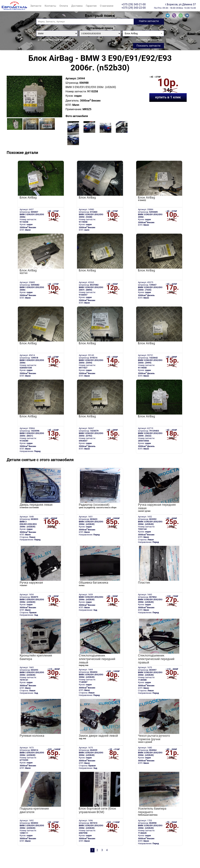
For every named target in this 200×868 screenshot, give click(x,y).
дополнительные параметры (56, 40)
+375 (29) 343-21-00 (134, 4)
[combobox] (143, 33)
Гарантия (91, 6)
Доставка (77, 6)
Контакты (50, 6)
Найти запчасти (149, 21)
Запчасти (36, 6)
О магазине (107, 6)
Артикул (71, 78)
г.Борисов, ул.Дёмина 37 (180, 4)
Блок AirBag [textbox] (131, 33)
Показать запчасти (148, 46)
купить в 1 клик (168, 97)
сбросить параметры (149, 40)
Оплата (64, 6)
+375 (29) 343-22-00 (134, 8)
